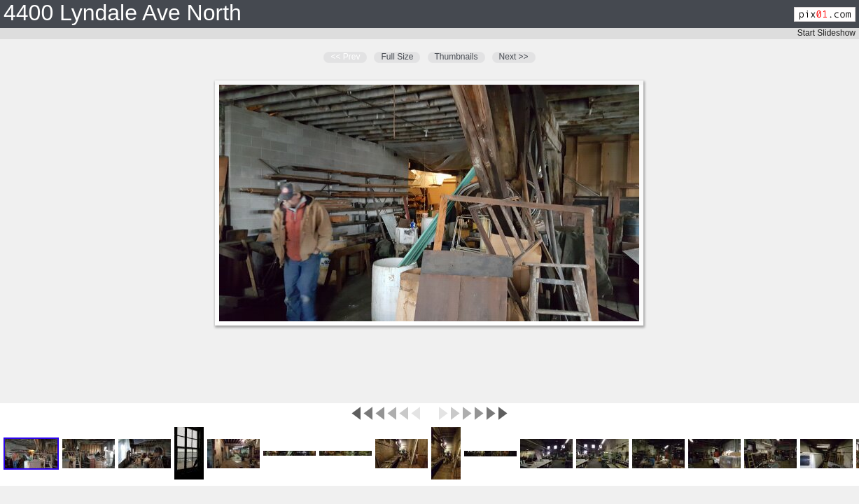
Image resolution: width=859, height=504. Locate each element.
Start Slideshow (826, 33)
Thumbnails (456, 57)
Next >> (514, 57)
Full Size (397, 57)
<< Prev (345, 57)
